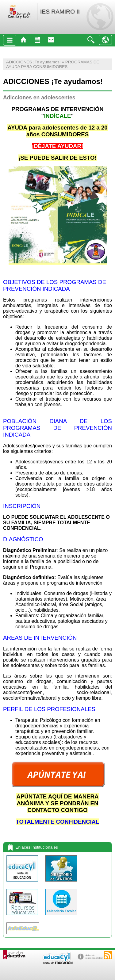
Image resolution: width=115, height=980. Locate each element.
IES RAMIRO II (60, 12)
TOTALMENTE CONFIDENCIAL (58, 822)
